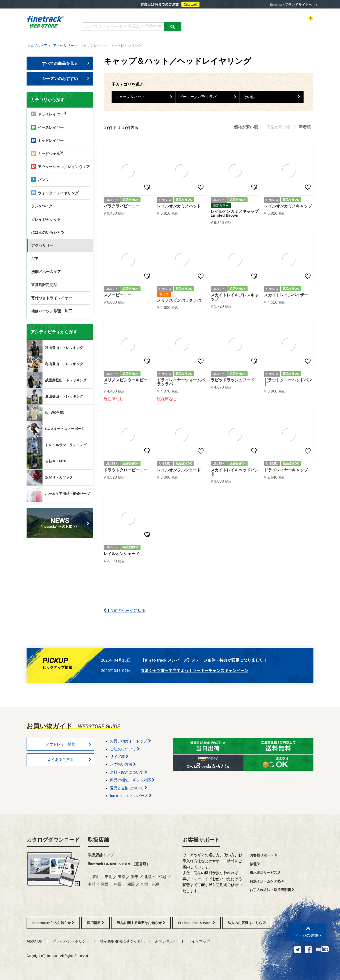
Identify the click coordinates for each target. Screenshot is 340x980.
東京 (122, 877)
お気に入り (281, 23)
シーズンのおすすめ (66, 78)
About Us (34, 941)
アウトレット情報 (69, 744)
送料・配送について (129, 772)
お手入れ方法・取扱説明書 (272, 890)
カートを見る (304, 23)
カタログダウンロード (99, 15)
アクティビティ (239, 23)
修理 (255, 864)
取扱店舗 (98, 840)
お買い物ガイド (165, 15)
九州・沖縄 (150, 884)
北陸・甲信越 (155, 877)
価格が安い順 (246, 127)
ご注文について (125, 749)
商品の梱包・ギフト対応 (132, 780)
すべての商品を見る (66, 63)
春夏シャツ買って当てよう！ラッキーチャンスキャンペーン (195, 670)
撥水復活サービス (265, 873)
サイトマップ (199, 941)
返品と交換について (129, 788)
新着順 (305, 127)
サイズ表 (119, 757)
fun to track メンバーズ (131, 796)
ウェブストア (37, 46)
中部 (91, 884)
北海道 (93, 877)
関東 (135, 877)
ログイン (262, 23)
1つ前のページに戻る (125, 610)
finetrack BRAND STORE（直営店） (119, 864)
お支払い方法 (123, 764)
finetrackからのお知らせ (61, 523)
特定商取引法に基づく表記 (122, 941)
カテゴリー (215, 23)
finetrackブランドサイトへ (291, 5)
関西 (105, 884)
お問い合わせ (166, 941)
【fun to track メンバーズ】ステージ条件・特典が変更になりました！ (204, 660)
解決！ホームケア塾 (267, 881)
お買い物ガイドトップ (130, 741)
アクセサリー (63, 46)
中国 (118, 884)
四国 (131, 884)
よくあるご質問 (135, 15)
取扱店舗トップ (101, 855)
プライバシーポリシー (71, 941)
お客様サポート (201, 840)
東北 (108, 877)
